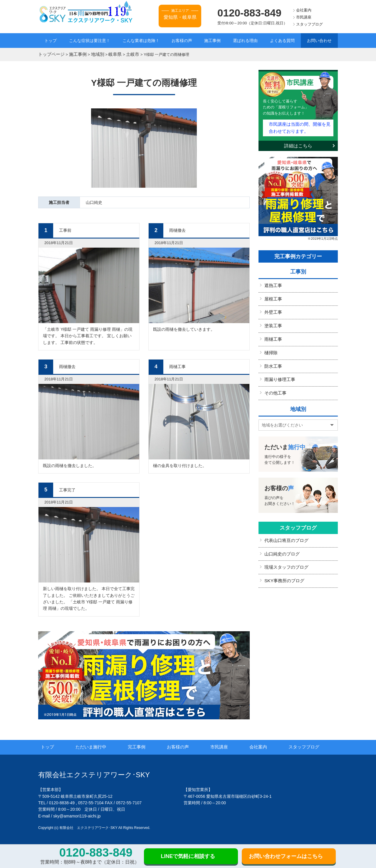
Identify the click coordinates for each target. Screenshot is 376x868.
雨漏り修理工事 (279, 371)
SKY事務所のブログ (283, 569)
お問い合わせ (319, 41)
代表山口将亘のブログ (285, 531)
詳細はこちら (298, 143)
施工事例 (212, 41)
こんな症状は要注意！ (90, 41)
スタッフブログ (309, 24)
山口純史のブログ (281, 544)
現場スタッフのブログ (285, 557)
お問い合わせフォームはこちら (286, 856)
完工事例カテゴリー (298, 253)
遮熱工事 (273, 282)
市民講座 (304, 17)
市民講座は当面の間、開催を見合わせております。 (299, 125)
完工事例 (145, 746)
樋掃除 (271, 346)
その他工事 (275, 384)
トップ (51, 41)
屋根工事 (273, 295)
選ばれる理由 (245, 41)
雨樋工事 (273, 333)
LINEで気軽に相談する (188, 856)
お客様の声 (182, 41)
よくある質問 (282, 41)
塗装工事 (273, 320)
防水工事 (273, 359)
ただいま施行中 (99, 746)
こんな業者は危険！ (141, 41)
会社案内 (304, 10)
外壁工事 (273, 308)
